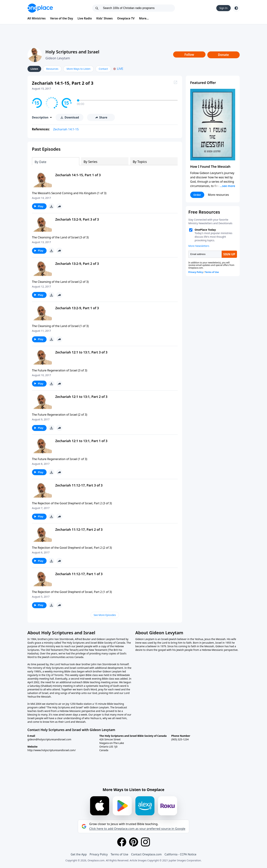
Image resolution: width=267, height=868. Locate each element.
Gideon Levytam (58, 58)
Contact (103, 69)
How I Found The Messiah (210, 166)
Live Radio (85, 18)
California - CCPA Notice (180, 854)
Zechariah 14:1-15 (66, 129)
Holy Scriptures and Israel (72, 52)
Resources (52, 69)
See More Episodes (105, 615)
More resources (218, 195)
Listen (34, 69)
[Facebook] (122, 842)
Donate (223, 55)
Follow (189, 55)
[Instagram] (145, 842)
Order (197, 195)
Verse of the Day (62, 18)
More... (144, 18)
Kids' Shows (105, 18)
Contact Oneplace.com (146, 854)
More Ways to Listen (78, 69)
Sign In (223, 8)
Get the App (79, 854)
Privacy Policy (99, 854)
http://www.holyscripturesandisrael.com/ (52, 750)
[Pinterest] (134, 842)
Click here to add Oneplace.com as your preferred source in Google (137, 829)
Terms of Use (119, 854)
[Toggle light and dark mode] (236, 8)
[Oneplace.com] (40, 8)
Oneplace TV (126, 18)
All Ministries (37, 18)
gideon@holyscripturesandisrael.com (49, 739)
